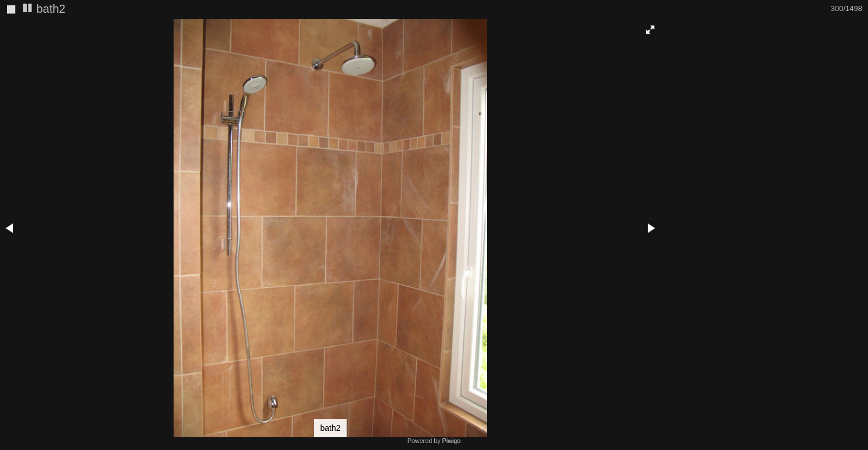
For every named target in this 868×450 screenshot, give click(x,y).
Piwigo (452, 441)
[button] (650, 30)
